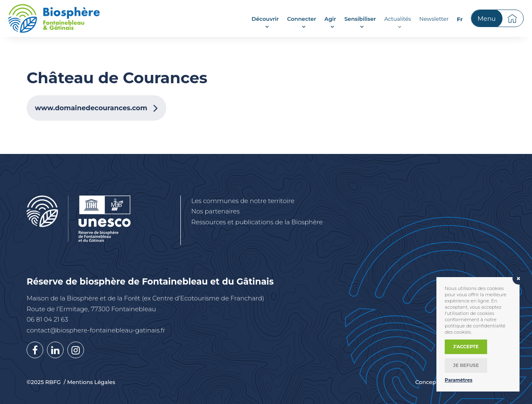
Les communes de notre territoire (243, 201)
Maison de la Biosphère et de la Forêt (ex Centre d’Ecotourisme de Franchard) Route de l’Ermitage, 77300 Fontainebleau (145, 304)
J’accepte (466, 347)
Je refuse (466, 365)
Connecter (302, 19)
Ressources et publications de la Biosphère (257, 222)
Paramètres (459, 380)
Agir (330, 19)
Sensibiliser (360, 19)
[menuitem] (460, 19)
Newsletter (434, 19)
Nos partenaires (216, 211)
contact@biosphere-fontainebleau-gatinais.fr (96, 330)
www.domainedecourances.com (91, 108)
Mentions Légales (91, 382)
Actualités (397, 19)
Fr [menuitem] (460, 19)
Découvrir (265, 19)
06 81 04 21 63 (47, 319)
